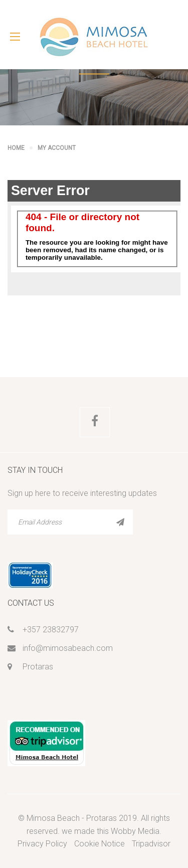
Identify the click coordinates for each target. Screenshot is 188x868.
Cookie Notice (100, 844)
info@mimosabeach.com (68, 648)
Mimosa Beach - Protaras (72, 818)
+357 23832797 (51, 630)
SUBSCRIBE (120, 522)
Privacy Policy (42, 844)
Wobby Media (135, 831)
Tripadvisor (151, 844)
